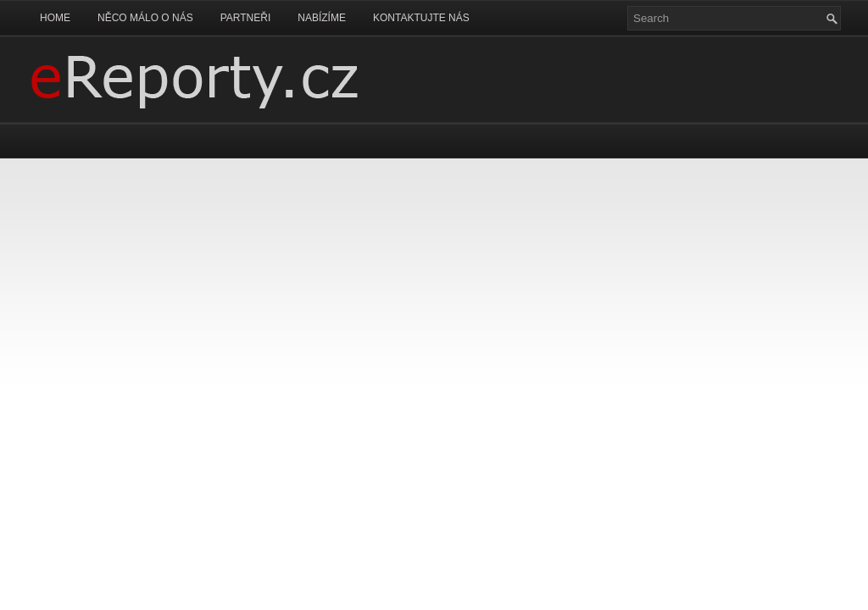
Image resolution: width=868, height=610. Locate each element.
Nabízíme (322, 18)
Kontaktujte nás (421, 18)
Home (55, 18)
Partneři (246, 18)
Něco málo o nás (145, 18)
